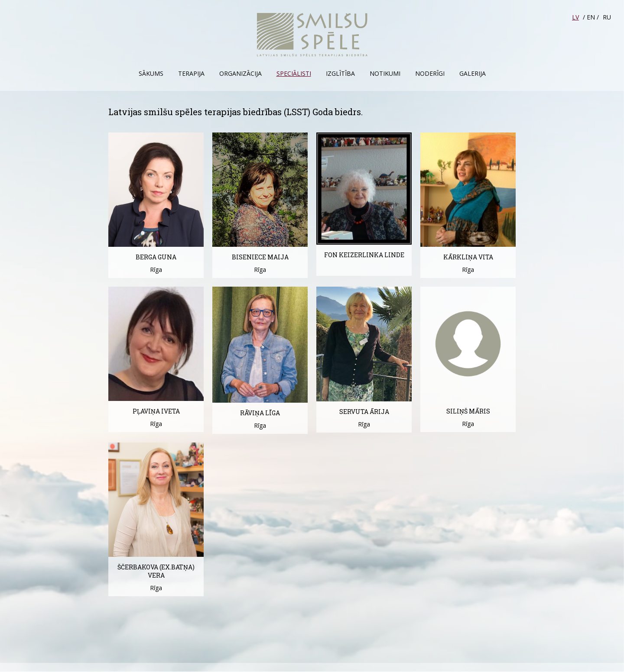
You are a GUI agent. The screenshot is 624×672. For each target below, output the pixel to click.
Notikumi (385, 73)
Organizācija (240, 73)
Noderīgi (430, 73)
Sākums (151, 73)
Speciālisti (294, 73)
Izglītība (340, 73)
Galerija (473, 73)
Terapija (191, 73)
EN (591, 17)
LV (575, 17)
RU (607, 17)
